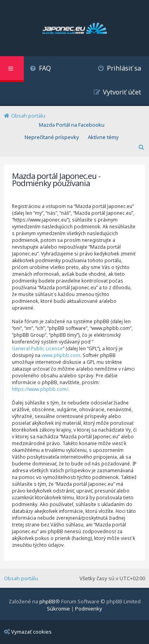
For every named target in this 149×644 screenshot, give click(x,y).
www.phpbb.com (61, 355)
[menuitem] (40, 69)
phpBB (47, 601)
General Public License (37, 349)
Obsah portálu (21, 578)
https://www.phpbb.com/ (40, 389)
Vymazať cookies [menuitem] (28, 632)
